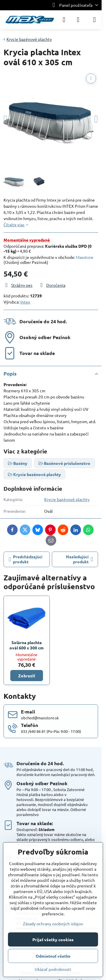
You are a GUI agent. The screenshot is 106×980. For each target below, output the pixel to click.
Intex (25, 302)
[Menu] (95, 20)
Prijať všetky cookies (53, 939)
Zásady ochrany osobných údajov (53, 924)
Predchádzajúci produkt (26, 559)
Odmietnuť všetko (53, 956)
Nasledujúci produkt (79, 559)
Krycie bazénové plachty (67, 499)
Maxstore (85, 257)
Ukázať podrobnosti (53, 969)
